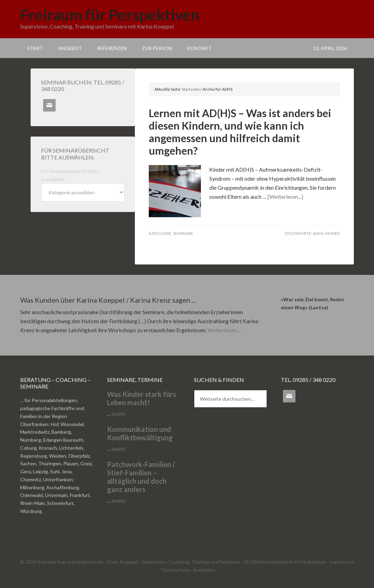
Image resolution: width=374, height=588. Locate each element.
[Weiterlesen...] (285, 197)
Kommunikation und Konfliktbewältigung (140, 433)
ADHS (318, 233)
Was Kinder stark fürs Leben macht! (141, 398)
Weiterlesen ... (224, 330)
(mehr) (119, 414)
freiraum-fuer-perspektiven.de (71, 562)
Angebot (70, 48)
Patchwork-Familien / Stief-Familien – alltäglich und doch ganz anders (141, 477)
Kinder (333, 233)
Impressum (342, 562)
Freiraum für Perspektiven (110, 15)
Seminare (183, 233)
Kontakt (199, 48)
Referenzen (112, 48)
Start (35, 48)
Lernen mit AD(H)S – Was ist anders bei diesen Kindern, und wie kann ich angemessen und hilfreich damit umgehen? (240, 132)
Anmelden (204, 570)
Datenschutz (175, 570)
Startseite (191, 89)
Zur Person (157, 48)
